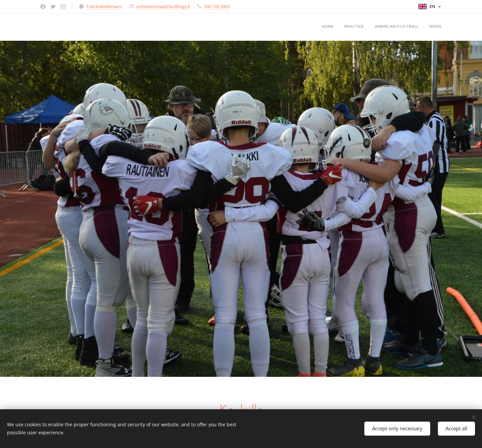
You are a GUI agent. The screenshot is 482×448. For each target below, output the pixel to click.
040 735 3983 (217, 6)
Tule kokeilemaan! (104, 6)
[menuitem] (411, 27)
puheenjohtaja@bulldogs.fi (163, 6)
